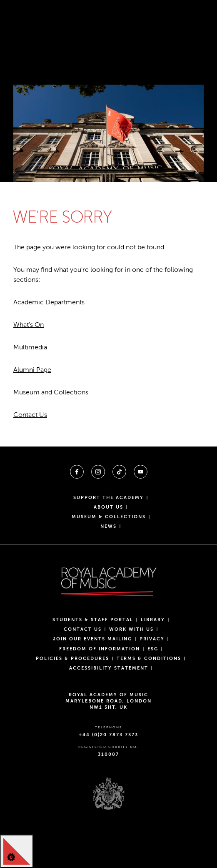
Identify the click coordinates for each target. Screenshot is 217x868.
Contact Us (30, 415)
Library (153, 620)
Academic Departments (49, 302)
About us (108, 507)
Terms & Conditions (149, 659)
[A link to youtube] (141, 472)
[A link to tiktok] (119, 472)
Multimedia (30, 347)
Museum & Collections (109, 517)
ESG (153, 649)
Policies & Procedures (72, 659)
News (108, 526)
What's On (29, 325)
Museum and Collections (51, 392)
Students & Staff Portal (93, 620)
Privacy (152, 639)
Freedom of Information (100, 649)
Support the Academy (108, 498)
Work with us (131, 629)
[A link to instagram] (98, 472)
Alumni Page (32, 370)
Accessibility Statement (109, 668)
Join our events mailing (92, 639)
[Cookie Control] (17, 851)
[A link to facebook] (77, 472)
